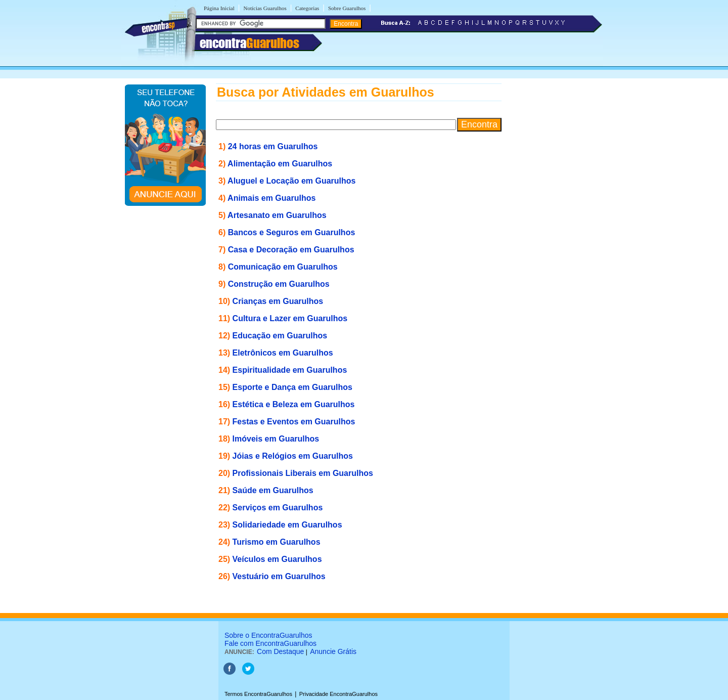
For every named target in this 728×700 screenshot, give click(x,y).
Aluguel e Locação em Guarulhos (291, 181)
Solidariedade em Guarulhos (287, 525)
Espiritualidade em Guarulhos (290, 370)
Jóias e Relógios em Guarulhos (293, 456)
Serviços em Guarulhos (278, 508)
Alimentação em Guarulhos (280, 164)
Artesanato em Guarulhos (277, 215)
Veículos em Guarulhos (277, 559)
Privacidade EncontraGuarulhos (338, 694)
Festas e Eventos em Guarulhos (294, 422)
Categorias (307, 8)
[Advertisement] (554, 235)
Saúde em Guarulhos (273, 490)
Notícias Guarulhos (265, 8)
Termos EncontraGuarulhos (258, 694)
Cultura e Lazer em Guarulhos (290, 318)
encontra (249, 43)
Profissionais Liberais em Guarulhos (303, 473)
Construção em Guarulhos (279, 284)
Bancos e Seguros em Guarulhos (292, 232)
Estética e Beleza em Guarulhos (294, 404)
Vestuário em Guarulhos (279, 576)
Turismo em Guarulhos (277, 542)
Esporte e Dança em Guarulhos (292, 387)
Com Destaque (280, 651)
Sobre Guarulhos (347, 8)
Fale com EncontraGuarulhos (270, 643)
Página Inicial (219, 8)
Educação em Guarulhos (280, 336)
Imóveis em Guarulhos (276, 439)
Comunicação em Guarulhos (283, 267)
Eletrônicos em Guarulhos (283, 353)
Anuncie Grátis (333, 651)
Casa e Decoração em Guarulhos (291, 250)
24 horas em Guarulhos (273, 146)
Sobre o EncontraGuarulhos (268, 635)
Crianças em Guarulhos (278, 301)
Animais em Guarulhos (271, 198)
